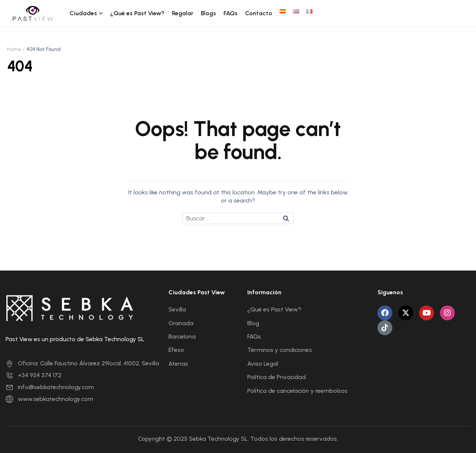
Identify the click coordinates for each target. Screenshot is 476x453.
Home (14, 49)
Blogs (208, 13)
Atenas (178, 364)
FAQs (231, 13)
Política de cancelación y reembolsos (297, 391)
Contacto (259, 13)
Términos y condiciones (280, 350)
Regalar (183, 13)
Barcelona (182, 336)
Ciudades (83, 13)
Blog (253, 323)
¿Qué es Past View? (137, 13)
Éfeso (176, 350)
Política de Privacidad (276, 377)
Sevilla (177, 309)
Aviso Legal (263, 364)
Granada (181, 323)
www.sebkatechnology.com (49, 399)
